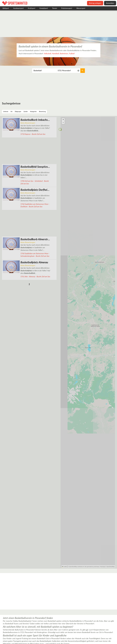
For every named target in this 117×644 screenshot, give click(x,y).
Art (12, 112)
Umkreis (6, 112)
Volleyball (47, 54)
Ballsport (6, 8)
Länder (26, 112)
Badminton (64, 54)
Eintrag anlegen (95, 3)
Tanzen (55, 8)
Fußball (72, 54)
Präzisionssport (67, 8)
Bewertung (42, 112)
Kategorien (33, 112)
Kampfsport (44, 8)
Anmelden (110, 3)
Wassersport (81, 8)
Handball (55, 54)
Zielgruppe (18, 112)
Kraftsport (32, 8)
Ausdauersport (18, 8)
